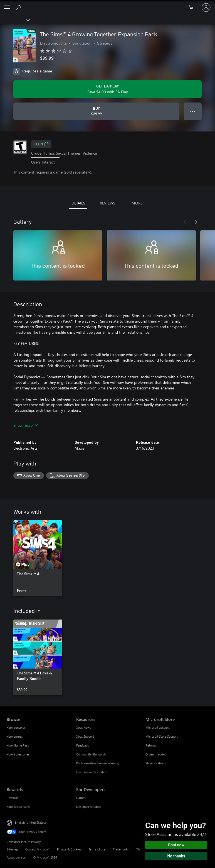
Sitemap (12, 849)
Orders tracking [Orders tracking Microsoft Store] (156, 754)
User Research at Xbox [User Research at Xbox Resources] (92, 772)
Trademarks (121, 849)
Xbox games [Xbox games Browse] (15, 736)
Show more (26, 425)
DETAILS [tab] (78, 203)
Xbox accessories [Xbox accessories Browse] (18, 754)
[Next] (196, 222)
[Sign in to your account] (206, 8)
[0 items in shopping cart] (193, 8)
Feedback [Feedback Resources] (82, 745)
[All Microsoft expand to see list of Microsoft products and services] (7, 8)
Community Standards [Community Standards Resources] (91, 754)
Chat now (176, 845)
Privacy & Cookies (69, 849)
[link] (38, 558)
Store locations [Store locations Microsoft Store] (156, 763)
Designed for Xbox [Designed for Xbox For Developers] (88, 807)
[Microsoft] (107, 4)
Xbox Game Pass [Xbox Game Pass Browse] (18, 745)
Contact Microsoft (37, 849)
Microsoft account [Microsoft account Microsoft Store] (158, 727)
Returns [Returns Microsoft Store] (151, 745)
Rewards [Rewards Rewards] (13, 798)
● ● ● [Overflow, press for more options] (193, 111)
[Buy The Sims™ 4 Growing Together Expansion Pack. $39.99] (96, 111)
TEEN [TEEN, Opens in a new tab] (41, 144)
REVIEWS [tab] (107, 203)
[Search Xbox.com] (19, 7)
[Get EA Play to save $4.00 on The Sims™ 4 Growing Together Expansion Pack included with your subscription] (107, 89)
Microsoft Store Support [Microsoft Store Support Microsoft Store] (162, 736)
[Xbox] (15, 20)
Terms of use (97, 849)
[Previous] (185, 222)
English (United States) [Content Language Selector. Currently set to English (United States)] (30, 822)
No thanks (176, 856)
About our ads (16, 857)
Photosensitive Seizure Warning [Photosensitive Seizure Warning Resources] (98, 763)
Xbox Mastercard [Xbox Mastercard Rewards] (18, 807)
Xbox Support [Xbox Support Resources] (85, 736)
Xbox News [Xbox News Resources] (84, 727)
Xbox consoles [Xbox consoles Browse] (16, 727)
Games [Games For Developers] (81, 798)
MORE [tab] (137, 203)
